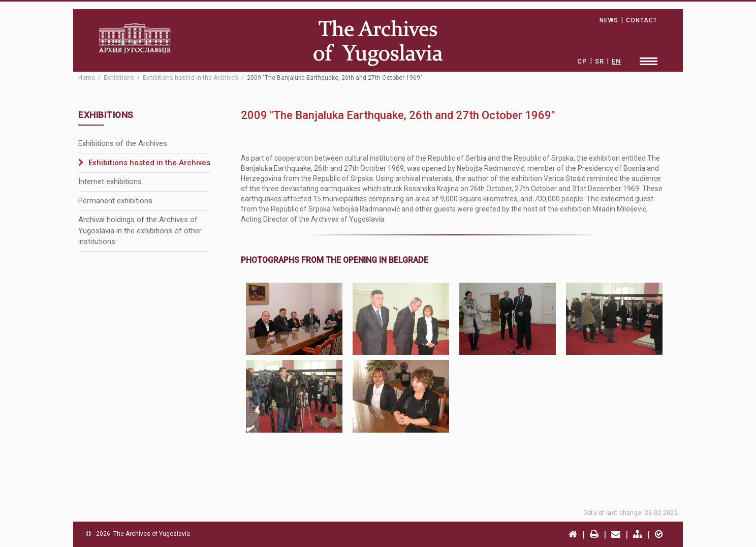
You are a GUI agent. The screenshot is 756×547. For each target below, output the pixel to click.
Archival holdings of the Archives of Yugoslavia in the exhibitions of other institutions (140, 231)
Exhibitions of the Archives (123, 143)
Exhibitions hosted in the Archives (191, 78)
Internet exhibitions (110, 181)
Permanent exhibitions (115, 201)
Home (87, 78)
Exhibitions (119, 78)
